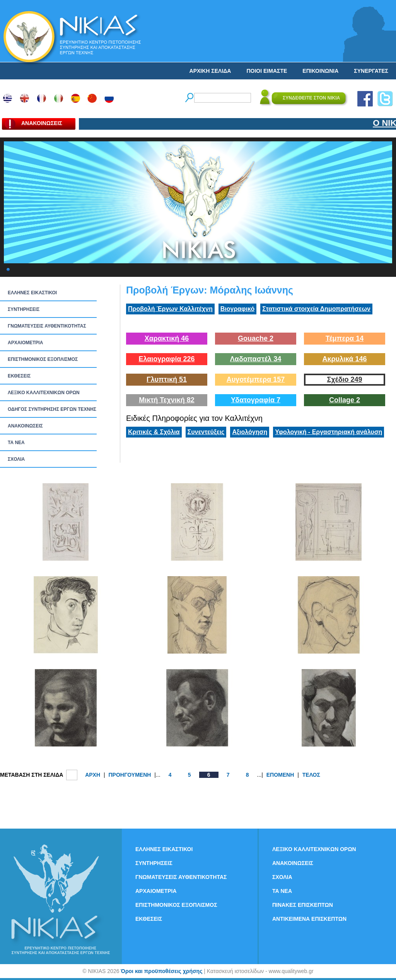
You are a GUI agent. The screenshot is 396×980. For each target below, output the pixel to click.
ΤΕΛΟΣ (311, 775)
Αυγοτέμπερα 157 (256, 379)
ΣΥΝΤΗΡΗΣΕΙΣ (24, 309)
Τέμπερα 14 (345, 338)
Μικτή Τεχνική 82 (167, 400)
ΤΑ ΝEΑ (16, 443)
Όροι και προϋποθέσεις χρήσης (161, 971)
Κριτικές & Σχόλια (154, 432)
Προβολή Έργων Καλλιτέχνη (170, 309)
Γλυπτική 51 (167, 379)
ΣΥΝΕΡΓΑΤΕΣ (371, 71)
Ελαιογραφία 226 (166, 359)
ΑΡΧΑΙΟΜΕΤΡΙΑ (25, 343)
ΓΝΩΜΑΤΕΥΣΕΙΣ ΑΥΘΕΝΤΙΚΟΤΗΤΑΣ (47, 326)
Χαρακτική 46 (167, 338)
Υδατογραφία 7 (256, 400)
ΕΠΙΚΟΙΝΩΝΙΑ (320, 71)
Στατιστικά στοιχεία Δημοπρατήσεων (316, 309)
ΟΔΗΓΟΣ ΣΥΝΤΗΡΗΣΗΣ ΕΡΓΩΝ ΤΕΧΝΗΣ (52, 409)
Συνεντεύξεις (206, 432)
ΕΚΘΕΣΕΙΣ (19, 376)
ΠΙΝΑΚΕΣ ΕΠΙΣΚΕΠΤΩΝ (303, 905)
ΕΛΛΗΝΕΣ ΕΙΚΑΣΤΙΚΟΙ (32, 293)
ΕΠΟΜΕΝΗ (280, 775)
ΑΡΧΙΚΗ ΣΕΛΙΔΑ (210, 71)
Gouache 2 (256, 338)
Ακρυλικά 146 (344, 359)
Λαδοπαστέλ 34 (256, 359)
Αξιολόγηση (250, 432)
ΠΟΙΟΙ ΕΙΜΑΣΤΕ (267, 71)
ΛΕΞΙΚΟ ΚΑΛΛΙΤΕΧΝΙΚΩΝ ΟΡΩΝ (44, 393)
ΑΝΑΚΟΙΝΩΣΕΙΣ (25, 426)
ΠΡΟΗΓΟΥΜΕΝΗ (130, 775)
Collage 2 (345, 400)
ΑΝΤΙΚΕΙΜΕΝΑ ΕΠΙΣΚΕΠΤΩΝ (309, 919)
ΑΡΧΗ (93, 775)
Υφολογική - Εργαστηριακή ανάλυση (329, 432)
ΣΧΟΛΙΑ (16, 459)
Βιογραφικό (237, 309)
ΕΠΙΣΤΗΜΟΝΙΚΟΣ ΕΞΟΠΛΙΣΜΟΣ (43, 359)
